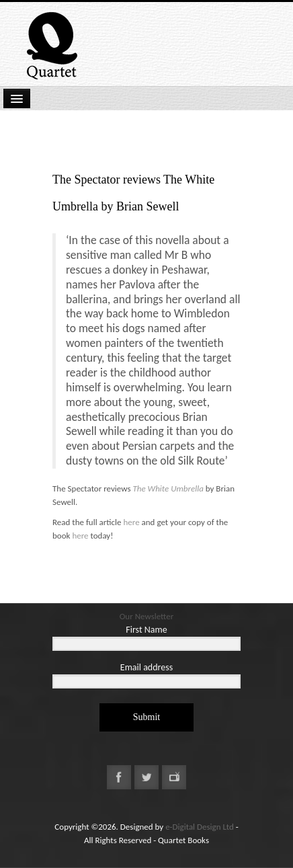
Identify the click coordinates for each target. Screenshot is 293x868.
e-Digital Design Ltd (200, 827)
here (131, 522)
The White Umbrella (168, 488)
